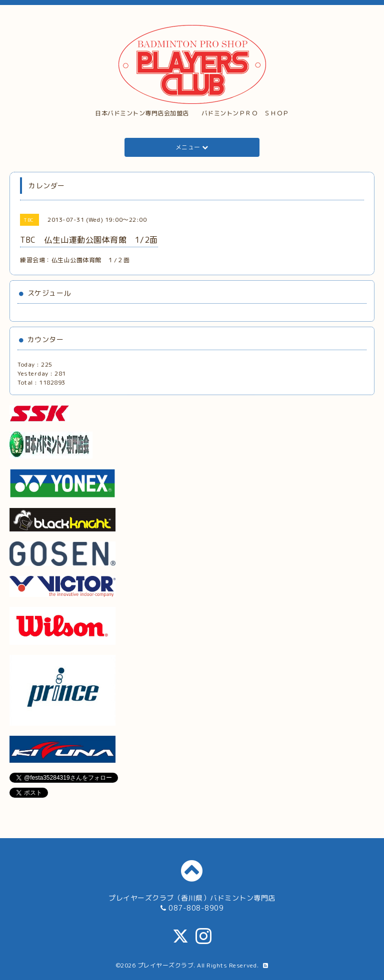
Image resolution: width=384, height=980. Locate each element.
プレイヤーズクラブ (166, 965)
